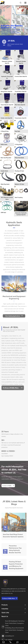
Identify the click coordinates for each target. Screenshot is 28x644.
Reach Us (5, 616)
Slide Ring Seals (5, 184)
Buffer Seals (4, 145)
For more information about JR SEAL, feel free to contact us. (14, 470)
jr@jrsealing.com (8, 636)
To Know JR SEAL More (13, 388)
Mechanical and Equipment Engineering (14, 298)
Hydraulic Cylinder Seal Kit (7, 62)
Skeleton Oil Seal (19, 184)
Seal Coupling (19, 197)
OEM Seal (3, 213)
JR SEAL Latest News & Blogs (14, 503)
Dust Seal (17, 131)
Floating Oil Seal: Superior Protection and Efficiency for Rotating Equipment (16, 566)
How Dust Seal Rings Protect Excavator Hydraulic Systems (13, 536)
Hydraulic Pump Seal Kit (7, 77)
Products (4, 605)
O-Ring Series (19, 145)
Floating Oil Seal (19, 171)
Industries (5, 609)
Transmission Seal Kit (21, 118)
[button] (3, 285)
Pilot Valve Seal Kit (20, 105)
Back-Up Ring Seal (6, 158)
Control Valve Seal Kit (21, 76)
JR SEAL (11, 41)
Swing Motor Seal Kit (6, 92)
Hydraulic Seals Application (14, 224)
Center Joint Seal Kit (6, 118)
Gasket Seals (4, 171)
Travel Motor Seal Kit (21, 92)
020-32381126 (7, 640)
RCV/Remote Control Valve (7, 198)
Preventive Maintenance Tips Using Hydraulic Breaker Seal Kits (15, 550)
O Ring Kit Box (5, 131)
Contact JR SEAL (8, 486)
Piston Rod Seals (19, 158)
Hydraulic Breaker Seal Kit (21, 62)
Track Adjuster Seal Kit (7, 105)
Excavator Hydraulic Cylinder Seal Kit (21, 214)
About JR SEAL (11, 328)
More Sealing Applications (14, 316)
